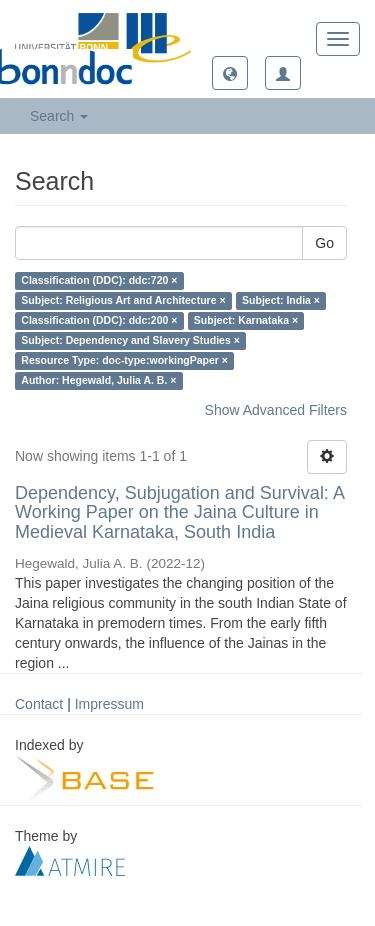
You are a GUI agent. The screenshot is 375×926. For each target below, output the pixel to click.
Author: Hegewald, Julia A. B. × (98, 381)
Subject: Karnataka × (246, 321)
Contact (39, 704)
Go (324, 243)
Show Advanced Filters (276, 410)
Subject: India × (281, 301)
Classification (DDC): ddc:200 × (99, 321)
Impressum (109, 704)
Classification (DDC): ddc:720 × (99, 281)
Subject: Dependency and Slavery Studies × (130, 341)
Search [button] (59, 116)
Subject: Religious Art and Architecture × (123, 301)
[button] (230, 73)
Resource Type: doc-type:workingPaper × (124, 361)
